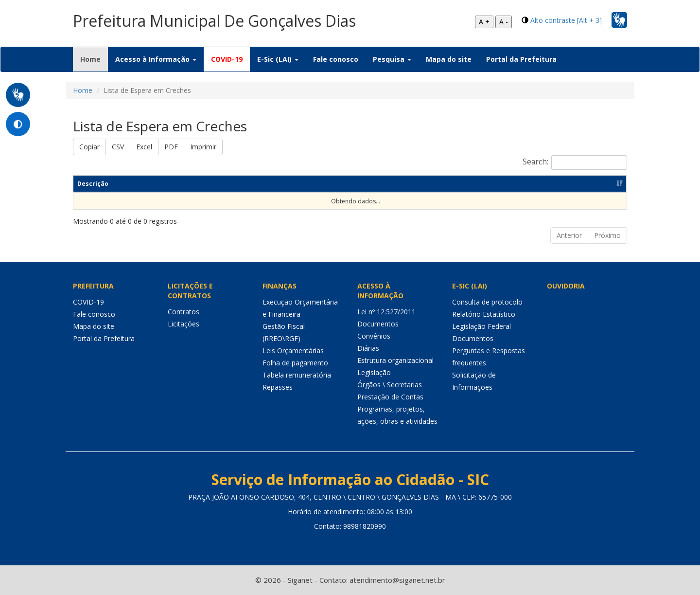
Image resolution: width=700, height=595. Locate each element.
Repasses (278, 387)
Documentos (378, 324)
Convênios (374, 336)
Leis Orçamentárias (293, 351)
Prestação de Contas (390, 397)
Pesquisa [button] (392, 59)
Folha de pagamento (295, 363)
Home (94, 59)
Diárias (368, 348)
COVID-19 (227, 59)
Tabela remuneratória (297, 375)
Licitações (184, 324)
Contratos (184, 312)
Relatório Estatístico (484, 314)
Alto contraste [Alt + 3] (566, 20)
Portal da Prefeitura (521, 59)
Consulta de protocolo (487, 302)
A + (484, 22)
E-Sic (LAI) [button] (278, 59)
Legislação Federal (481, 326)
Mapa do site (449, 59)
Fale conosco (336, 59)
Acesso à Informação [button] (156, 59)
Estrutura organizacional (395, 360)
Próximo (607, 235)
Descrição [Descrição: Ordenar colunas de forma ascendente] (93, 184)
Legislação (374, 372)
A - (504, 22)
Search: (575, 162)
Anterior (569, 235)
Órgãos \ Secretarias (390, 385)
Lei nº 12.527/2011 (386, 312)
